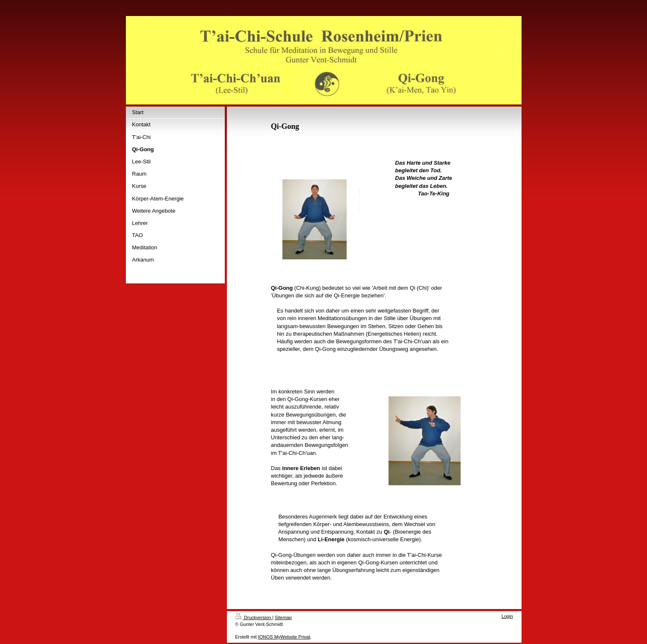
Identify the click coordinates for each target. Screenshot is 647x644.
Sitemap (283, 617)
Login (507, 616)
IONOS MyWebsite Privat (284, 637)
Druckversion (254, 617)
